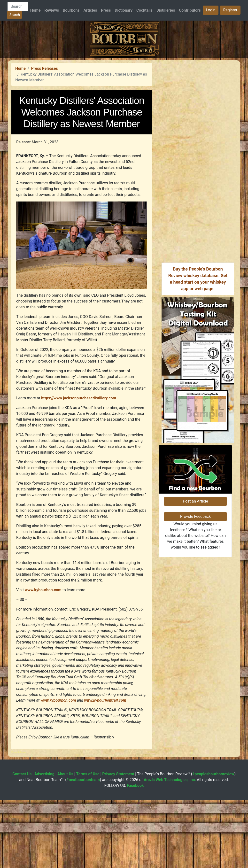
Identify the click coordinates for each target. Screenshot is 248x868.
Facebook (135, 853)
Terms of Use (88, 842)
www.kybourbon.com (43, 658)
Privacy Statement (118, 842)
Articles (90, 10)
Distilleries (166, 10)
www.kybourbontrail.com (105, 768)
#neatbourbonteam (83, 848)
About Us (65, 842)
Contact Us (22, 842)
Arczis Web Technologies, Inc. (170, 848)
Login (211, 10)
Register (230, 10)
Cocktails (144, 10)
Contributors (190, 10)
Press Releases (44, 136)
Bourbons (71, 10)
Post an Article (195, 599)
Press (106, 10)
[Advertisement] (124, 92)
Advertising (44, 842)
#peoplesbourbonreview (213, 842)
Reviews (52, 10)
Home (35, 10)
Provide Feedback (195, 615)
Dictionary (124, 10)
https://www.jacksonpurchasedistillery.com (79, 466)
